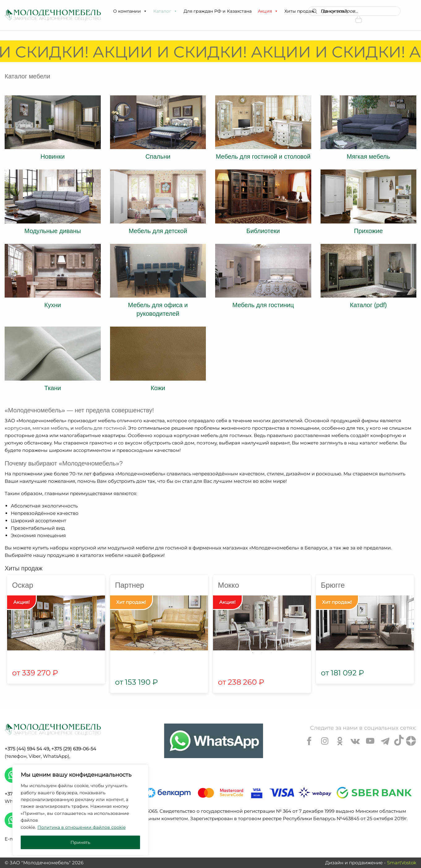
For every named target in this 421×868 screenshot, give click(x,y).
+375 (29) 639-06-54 (74, 749)
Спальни (158, 156)
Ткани (53, 388)
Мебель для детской (158, 231)
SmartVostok (402, 863)
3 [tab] (271, 653)
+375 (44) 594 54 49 (27, 749)
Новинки (53, 156)
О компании (130, 11)
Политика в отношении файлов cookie (81, 827)
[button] (145, 11)
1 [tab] (155, 653)
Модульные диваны (53, 231)
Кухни (53, 305)
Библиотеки (263, 231)
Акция (268, 11)
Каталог (165, 11)
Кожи (158, 388)
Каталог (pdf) (368, 305)
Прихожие (368, 231)
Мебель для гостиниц (263, 305)
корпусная (17, 428)
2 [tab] (164, 653)
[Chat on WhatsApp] (214, 741)
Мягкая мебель (368, 156)
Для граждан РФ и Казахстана (218, 11)
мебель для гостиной (100, 428)
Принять (80, 842)
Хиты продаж (300, 11)
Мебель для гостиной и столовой (263, 156)
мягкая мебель (50, 428)
